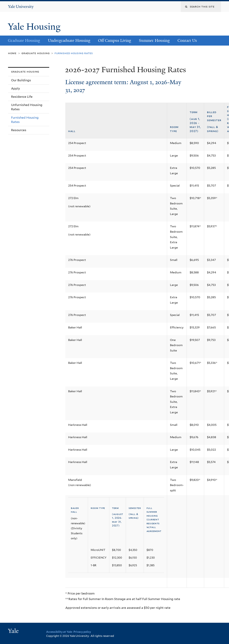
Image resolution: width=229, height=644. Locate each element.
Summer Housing (154, 40)
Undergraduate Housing (69, 40)
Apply (15, 88)
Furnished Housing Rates (25, 120)
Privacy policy (82, 632)
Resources (19, 130)
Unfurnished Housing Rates (27, 107)
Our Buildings (21, 80)
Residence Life (22, 97)
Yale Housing (35, 27)
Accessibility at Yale (59, 632)
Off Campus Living (115, 40)
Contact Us (187, 40)
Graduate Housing (24, 40)
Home (12, 53)
